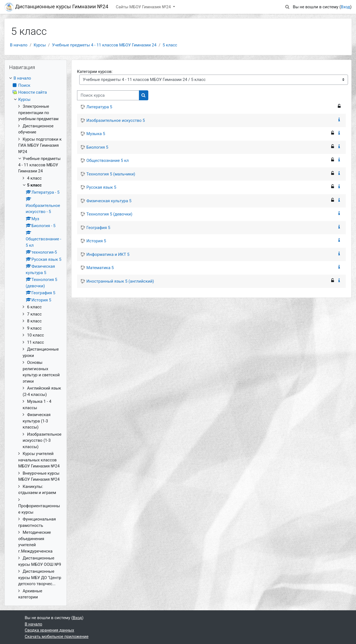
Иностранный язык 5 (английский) (120, 281)
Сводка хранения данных (50, 630)
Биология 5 (97, 147)
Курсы (40, 45)
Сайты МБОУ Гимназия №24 (144, 7)
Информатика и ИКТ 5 (108, 254)
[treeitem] (36, 338)
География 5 (98, 228)
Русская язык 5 (101, 187)
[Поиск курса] (108, 95)
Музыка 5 (96, 134)
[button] (287, 7)
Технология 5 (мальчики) (111, 174)
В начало (19, 45)
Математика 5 (100, 268)
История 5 (96, 241)
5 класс (170, 45)
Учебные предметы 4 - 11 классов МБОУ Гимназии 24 (104, 45)
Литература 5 (99, 107)
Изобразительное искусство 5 (116, 120)
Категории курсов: (95, 72)
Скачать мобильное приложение (57, 637)
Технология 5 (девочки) (109, 214)
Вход (346, 7)
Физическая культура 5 (109, 201)
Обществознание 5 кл (108, 161)
